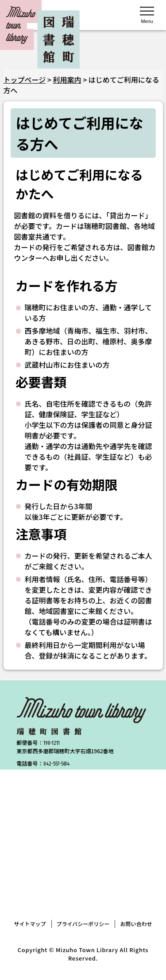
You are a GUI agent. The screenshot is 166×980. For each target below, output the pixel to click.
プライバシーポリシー (83, 924)
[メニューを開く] (147, 14)
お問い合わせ (136, 924)
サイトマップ (30, 924)
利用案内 (67, 80)
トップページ (25, 80)
